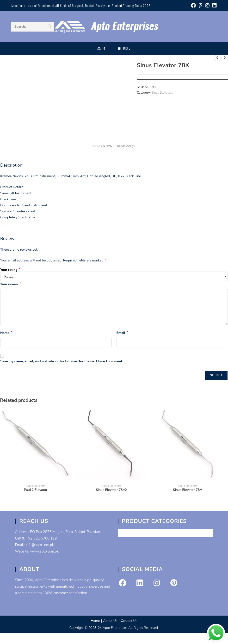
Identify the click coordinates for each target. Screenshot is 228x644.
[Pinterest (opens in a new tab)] (200, 6)
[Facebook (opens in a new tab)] (193, 6)
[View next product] (225, 58)
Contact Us (129, 621)
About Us (110, 621)
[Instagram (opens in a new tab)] (207, 6)
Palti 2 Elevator (36, 490)
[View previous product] (217, 58)
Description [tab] (102, 146)
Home (95, 621)
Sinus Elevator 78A (188, 490)
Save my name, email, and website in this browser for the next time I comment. (62, 361)
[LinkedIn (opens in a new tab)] (214, 6)
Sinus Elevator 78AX (112, 490)
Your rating (10, 270)
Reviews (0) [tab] (126, 146)
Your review (11, 284)
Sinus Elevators (162, 93)
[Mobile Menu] (124, 48)
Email (122, 333)
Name (6, 333)
